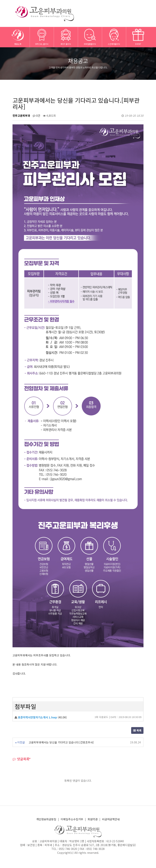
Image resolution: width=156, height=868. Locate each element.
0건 (36, 116)
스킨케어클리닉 (114, 37)
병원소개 (18, 37)
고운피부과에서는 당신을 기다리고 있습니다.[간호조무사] (61, 742)
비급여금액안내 (111, 819)
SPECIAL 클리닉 (42, 37)
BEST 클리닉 (66, 37)
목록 (137, 730)
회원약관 (93, 819)
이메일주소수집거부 (72, 819)
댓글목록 (21, 759)
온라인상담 (127, 54)
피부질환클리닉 (90, 37)
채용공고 (143, 54)
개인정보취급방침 (46, 819)
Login (98, 54)
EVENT (138, 37)
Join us (111, 54)
